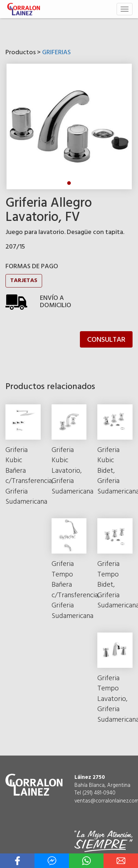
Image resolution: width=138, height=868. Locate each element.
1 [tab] (69, 183)
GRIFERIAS (56, 53)
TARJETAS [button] (24, 281)
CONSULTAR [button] (106, 340)
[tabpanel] (69, 126)
